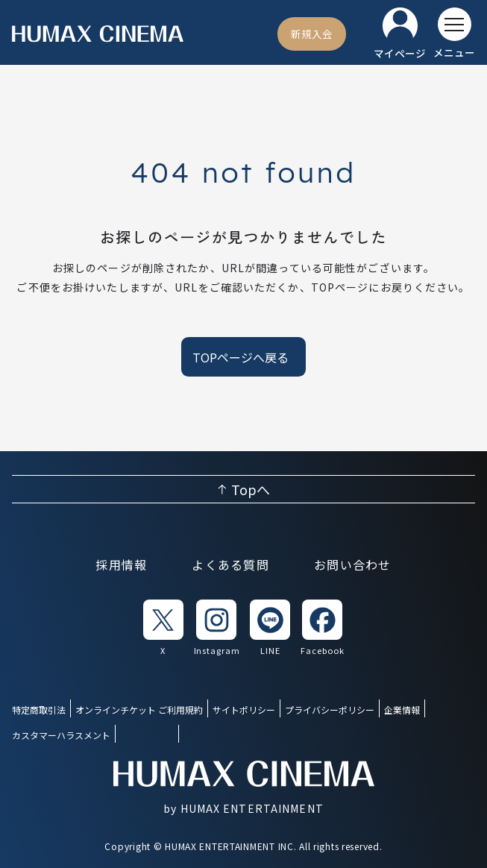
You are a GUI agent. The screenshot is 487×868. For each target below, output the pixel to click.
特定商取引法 (39, 710)
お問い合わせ (353, 564)
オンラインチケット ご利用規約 (139, 710)
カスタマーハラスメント (61, 735)
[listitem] (163, 628)
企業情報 (402, 710)
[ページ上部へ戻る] (243, 489)
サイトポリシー (244, 710)
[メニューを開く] (454, 34)
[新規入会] (312, 34)
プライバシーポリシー (330, 710)
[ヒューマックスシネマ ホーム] (98, 34)
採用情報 (121, 564)
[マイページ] (400, 34)
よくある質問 (230, 564)
